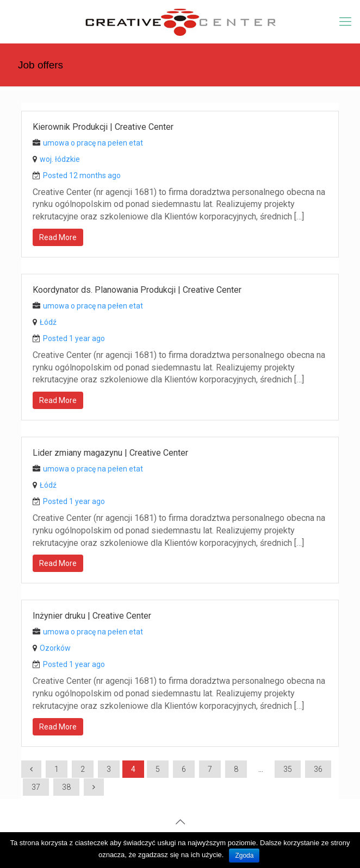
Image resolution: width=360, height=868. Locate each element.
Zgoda (244, 856)
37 (36, 787)
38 (66, 787)
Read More (58, 237)
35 (288, 769)
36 (318, 769)
